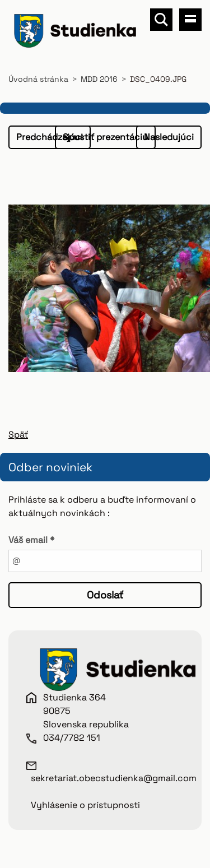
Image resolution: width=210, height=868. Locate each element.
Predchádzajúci (50, 137)
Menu (190, 20)
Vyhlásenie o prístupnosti (85, 805)
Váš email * (31, 540)
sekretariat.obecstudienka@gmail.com (114, 778)
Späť (18, 435)
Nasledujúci (169, 137)
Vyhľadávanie (161, 20)
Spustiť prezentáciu (105, 137)
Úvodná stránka (38, 79)
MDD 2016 (99, 79)
